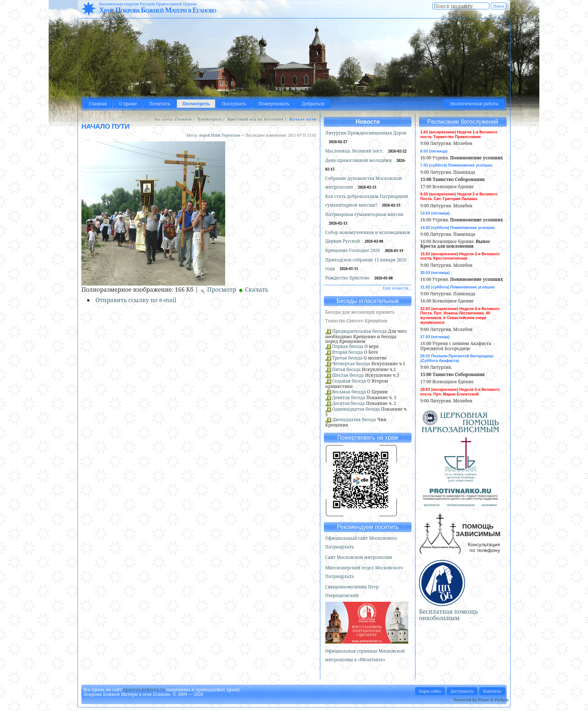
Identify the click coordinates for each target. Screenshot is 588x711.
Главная (98, 104)
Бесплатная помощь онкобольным (449, 615)
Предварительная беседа (360, 331)
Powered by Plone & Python (481, 700)
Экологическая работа (474, 104)
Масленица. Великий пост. (355, 151)
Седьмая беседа (349, 381)
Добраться (313, 104)
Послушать (234, 104)
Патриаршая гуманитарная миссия (364, 214)
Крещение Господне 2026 (353, 250)
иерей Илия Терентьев (219, 135)
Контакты (492, 691)
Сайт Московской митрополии (359, 557)
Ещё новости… (397, 288)
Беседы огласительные (368, 301)
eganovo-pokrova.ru (144, 690)
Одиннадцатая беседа (356, 409)
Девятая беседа (349, 398)
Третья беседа (347, 358)
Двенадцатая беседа (354, 419)
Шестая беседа (348, 375)
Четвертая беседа (351, 364)
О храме (128, 104)
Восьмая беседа (349, 392)
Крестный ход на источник (256, 119)
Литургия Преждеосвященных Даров (366, 133)
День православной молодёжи (359, 160)
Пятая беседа (346, 369)
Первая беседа (348, 346)
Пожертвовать (274, 104)
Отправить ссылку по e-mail (136, 300)
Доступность (462, 691)
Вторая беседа (348, 352)
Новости (368, 122)
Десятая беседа (349, 403)
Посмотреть (196, 104)
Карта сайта (430, 691)
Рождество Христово (348, 278)
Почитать (160, 104)
